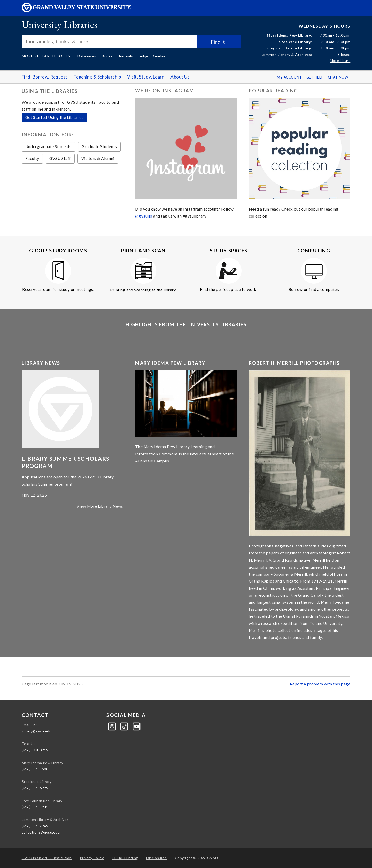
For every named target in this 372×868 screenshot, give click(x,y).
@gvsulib (144, 216)
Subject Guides (152, 56)
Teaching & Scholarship (97, 77)
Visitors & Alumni (98, 158)
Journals (126, 56)
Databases (87, 56)
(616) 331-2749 (35, 826)
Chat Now (338, 77)
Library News (41, 363)
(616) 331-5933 (35, 807)
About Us (180, 77)
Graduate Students (99, 146)
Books (107, 56)
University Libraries (60, 24)
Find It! (219, 42)
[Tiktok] (125, 726)
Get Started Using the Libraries (55, 117)
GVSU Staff (60, 158)
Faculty (32, 158)
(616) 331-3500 (35, 769)
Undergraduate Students (48, 146)
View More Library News (100, 506)
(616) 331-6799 (35, 788)
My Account (289, 77)
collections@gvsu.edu (41, 832)
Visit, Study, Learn (146, 77)
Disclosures (156, 858)
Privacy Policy (92, 858)
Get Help (315, 77)
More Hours (340, 61)
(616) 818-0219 (35, 750)
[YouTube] (137, 726)
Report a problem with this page (320, 684)
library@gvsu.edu (37, 731)
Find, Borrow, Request (45, 77)
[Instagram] (113, 726)
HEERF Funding (125, 858)
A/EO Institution (47, 858)
